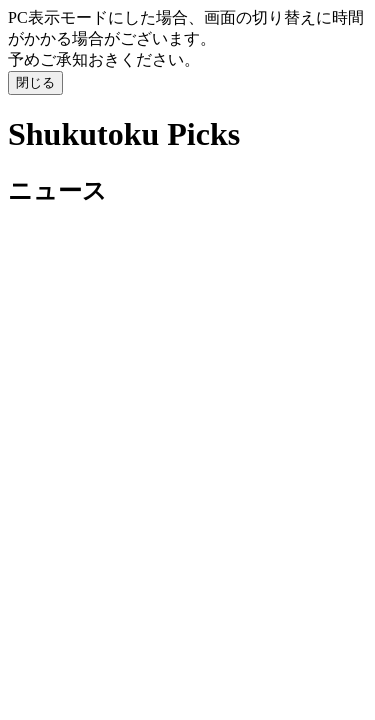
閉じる (35, 82)
